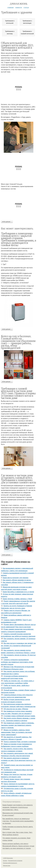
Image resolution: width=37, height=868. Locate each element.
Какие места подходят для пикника (16, 578)
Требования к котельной (10, 22)
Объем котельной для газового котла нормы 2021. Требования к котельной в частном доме (17, 46)
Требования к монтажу (10, 32)
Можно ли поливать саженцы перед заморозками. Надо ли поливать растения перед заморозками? (16, 732)
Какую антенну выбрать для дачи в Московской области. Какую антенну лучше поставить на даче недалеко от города (18, 846)
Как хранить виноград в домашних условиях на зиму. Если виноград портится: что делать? (18, 760)
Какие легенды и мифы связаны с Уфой (17, 599)
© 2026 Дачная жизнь (8, 858)
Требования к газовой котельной (27, 32)
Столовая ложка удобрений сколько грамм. (19, 716)
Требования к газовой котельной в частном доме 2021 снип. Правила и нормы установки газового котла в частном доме (18, 393)
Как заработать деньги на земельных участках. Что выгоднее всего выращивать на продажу (18, 821)
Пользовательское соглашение (15, 861)
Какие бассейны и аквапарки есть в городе (18, 592)
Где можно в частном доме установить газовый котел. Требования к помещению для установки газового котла (18, 479)
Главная (11, 7)
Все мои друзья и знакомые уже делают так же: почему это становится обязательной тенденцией (18, 646)
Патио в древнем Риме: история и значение (20, 742)
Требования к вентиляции (27, 22)
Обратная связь (7, 866)
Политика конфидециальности (10, 863)
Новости (19, 7)
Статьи (26, 7)
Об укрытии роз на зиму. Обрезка (16, 709)
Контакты (5, 861)
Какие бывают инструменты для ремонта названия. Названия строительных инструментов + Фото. (18, 807)
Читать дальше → (7, 222)
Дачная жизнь (18, 4)
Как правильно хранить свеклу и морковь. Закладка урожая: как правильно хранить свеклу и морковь (18, 725)
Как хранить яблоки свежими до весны (17, 580)
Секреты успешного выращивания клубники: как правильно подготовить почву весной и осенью (17, 662)
